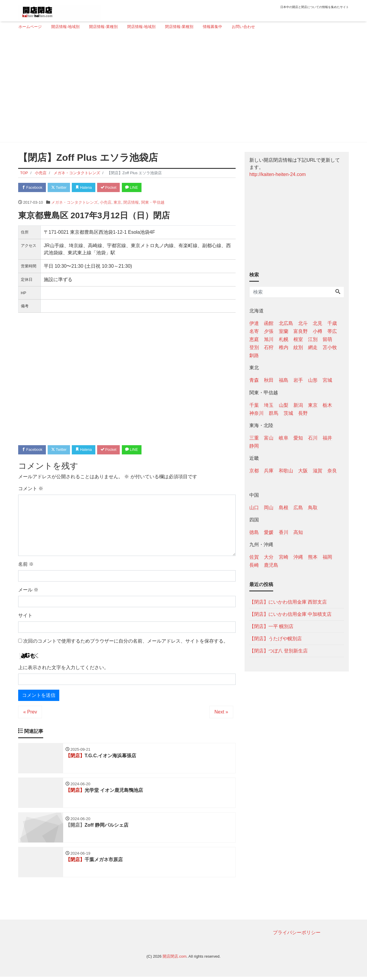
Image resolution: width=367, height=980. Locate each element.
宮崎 (284, 557)
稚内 (284, 347)
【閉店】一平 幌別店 (271, 626)
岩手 (298, 380)
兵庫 (269, 471)
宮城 (327, 380)
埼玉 (269, 405)
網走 (313, 347)
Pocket (115, 188)
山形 (313, 380)
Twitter (62, 188)
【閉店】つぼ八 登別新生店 (279, 651)
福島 (284, 380)
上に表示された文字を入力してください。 (63, 669)
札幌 (284, 339)
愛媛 (269, 532)
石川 (313, 438)
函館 (269, 323)
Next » (221, 713)
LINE (140, 188)
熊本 (313, 557)
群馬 (273, 413)
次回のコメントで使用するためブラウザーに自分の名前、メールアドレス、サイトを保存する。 (126, 642)
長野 (303, 413)
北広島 (286, 323)
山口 (254, 508)
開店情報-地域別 (65, 27)
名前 (26, 565)
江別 (313, 339)
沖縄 (298, 557)
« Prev (30, 713)
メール (28, 591)
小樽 (318, 331)
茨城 (288, 413)
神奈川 (256, 413)
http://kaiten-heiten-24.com (277, 174)
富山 (269, 438)
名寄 (254, 331)
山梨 (284, 405)
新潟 (298, 405)
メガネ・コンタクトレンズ (74, 203)
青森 (254, 380)
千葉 (254, 405)
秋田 (269, 380)
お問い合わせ (243, 27)
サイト (25, 617)
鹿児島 (271, 565)
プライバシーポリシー (297, 936)
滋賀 (318, 471)
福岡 (327, 557)
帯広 (332, 331)
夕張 (269, 331)
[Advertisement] (181, 88)
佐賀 (254, 557)
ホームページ (30, 27)
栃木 (327, 405)
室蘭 (284, 331)
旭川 (269, 339)
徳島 (254, 532)
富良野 (301, 331)
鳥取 (313, 508)
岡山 (269, 508)
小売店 (106, 203)
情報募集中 (213, 27)
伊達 (254, 323)
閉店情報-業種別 (179, 27)
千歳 (332, 323)
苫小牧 (330, 347)
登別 (254, 347)
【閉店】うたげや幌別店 (276, 639)
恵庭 (254, 339)
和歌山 (286, 471)
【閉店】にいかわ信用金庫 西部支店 (288, 602)
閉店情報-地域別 (141, 27)
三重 (254, 438)
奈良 (332, 471)
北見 (318, 323)
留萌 (327, 339)
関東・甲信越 (153, 203)
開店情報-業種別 (103, 27)
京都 (254, 471)
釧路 (254, 355)
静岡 (254, 446)
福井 (327, 438)
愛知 (298, 438)
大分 (269, 557)
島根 (284, 508)
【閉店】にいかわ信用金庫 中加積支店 (290, 614)
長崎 (254, 565)
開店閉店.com (175, 960)
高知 (298, 532)
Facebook (33, 188)
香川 (284, 532)
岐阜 (284, 438)
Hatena (89, 188)
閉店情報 (131, 203)
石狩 (269, 347)
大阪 (303, 471)
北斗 (303, 323)
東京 (117, 203)
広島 (298, 508)
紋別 (298, 347)
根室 (298, 339)
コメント (31, 490)
